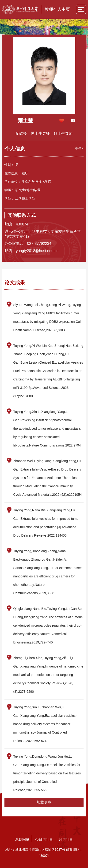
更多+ (79, 148)
